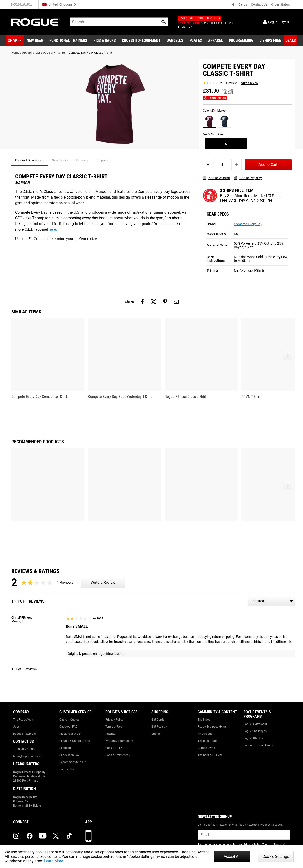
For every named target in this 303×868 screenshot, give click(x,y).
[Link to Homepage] (36, 22)
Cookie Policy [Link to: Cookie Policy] (114, 748)
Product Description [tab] (30, 160)
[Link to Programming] (241, 41)
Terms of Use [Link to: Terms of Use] (114, 727)
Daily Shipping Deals (199, 18)
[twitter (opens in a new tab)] (56, 836)
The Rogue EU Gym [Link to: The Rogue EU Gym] (210, 755)
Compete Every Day (248, 224)
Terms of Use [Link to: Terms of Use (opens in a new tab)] (271, 845)
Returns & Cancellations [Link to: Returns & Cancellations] (75, 741)
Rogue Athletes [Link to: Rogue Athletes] (253, 738)
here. (53, 229)
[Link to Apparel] (215, 41)
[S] (226, 144)
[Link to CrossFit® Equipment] (141, 41)
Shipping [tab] (103, 160)
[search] (119, 22)
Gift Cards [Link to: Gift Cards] (158, 720)
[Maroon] (209, 121)
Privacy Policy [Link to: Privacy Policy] (114, 720)
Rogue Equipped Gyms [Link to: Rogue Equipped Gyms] (212, 727)
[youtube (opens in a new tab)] (43, 836)
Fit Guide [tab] (82, 160)
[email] (244, 835)
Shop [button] (13, 41)
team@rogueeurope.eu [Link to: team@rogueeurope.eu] (28, 756)
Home (15, 53)
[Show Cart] (285, 22)
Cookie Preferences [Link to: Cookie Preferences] (118, 755)
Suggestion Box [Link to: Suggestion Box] (69, 755)
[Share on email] (176, 302)
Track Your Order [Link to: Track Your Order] (70, 734)
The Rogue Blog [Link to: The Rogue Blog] (208, 741)
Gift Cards (240, 4)
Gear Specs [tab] (60, 160)
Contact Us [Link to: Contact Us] (67, 769)
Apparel (27, 53)
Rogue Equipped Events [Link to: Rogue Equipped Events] (259, 745)
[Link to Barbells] (175, 41)
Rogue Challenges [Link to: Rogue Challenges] (255, 731)
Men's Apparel (44, 53)
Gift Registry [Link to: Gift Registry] (159, 727)
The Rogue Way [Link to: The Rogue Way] (23, 720)
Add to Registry (248, 178)
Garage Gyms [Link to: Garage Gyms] (206, 748)
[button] (164, 22)
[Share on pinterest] (165, 302)
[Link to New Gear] (35, 41)
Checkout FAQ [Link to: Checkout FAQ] (68, 727)
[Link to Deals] (291, 41)
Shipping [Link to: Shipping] (65, 748)
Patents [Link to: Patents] (110, 734)
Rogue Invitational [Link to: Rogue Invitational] (255, 724)
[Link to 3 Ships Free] (270, 41)
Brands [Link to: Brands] (156, 734)
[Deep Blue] (225, 121)
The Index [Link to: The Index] (204, 720)
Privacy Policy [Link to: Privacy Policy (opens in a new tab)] (252, 845)
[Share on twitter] (154, 302)
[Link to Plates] (196, 41)
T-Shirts (61, 53)
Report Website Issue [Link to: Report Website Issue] (73, 762)
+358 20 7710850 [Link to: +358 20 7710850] (25, 749)
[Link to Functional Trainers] (68, 41)
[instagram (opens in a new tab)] (16, 836)
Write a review (249, 83)
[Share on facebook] (142, 302)
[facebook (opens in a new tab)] (30, 836)
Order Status (280, 4)
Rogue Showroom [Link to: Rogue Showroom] (25, 734)
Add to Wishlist (216, 178)
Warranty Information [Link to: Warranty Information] (119, 741)
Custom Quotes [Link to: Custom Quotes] (69, 720)
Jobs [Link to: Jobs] (16, 727)
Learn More (53, 861)
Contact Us (259, 4)
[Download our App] (89, 836)
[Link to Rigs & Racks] (105, 41)
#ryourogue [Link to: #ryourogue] (205, 734)
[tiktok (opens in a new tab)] (69, 836)
